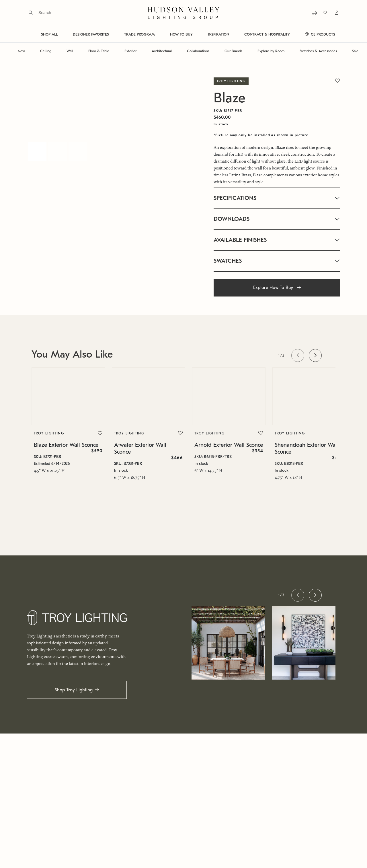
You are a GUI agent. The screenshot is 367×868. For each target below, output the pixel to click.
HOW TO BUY (181, 34)
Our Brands (233, 51)
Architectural (162, 51)
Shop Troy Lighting (74, 690)
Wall (70, 51)
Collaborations (198, 51)
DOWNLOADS (232, 219)
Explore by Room (271, 51)
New (21, 51)
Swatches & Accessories (318, 51)
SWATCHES (228, 261)
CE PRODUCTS (320, 34)
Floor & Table (99, 51)
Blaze (230, 98)
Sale (355, 51)
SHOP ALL (49, 34)
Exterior (130, 51)
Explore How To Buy (277, 288)
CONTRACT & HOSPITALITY (267, 34)
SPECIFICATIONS (235, 198)
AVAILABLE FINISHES (240, 240)
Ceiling (46, 51)
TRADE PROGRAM (139, 34)
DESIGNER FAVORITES (91, 34)
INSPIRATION (218, 34)
